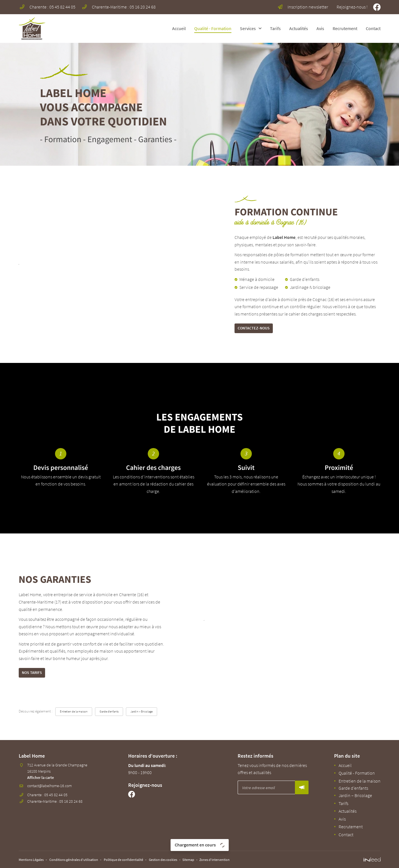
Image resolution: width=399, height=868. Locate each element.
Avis (320, 28)
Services (248, 28)
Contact (373, 28)
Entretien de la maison (77, 715)
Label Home (284, 237)
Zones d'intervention (243, 860)
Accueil (179, 28)
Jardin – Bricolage (153, 715)
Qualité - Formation (213, 28)
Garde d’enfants (117, 715)
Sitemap (214, 860)
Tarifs (275, 28)
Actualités (299, 28)
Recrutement (345, 28)
